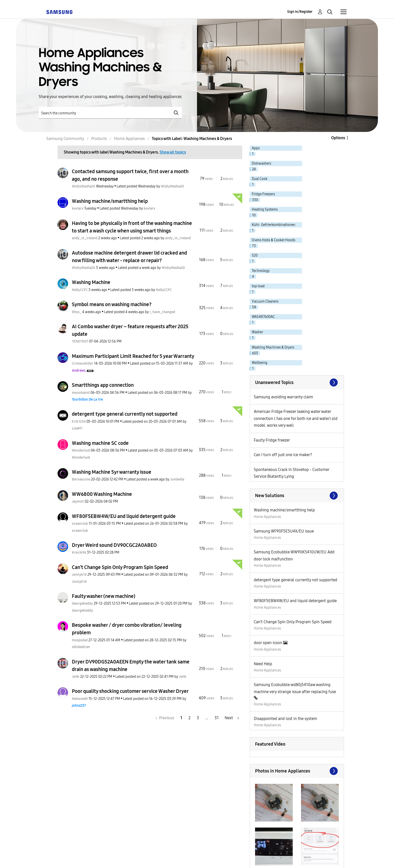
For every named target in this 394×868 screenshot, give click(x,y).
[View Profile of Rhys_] (77, 312)
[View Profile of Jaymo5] (78, 501)
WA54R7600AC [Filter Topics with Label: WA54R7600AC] (263, 317)
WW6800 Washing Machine (102, 494)
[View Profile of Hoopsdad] (80, 640)
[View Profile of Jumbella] (177, 479)
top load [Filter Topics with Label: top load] (258, 286)
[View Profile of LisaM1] (77, 428)
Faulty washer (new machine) (104, 596)
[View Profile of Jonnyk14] (79, 575)
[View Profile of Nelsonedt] (80, 699)
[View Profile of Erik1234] (79, 422)
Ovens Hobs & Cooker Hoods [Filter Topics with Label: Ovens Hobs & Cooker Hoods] (274, 240)
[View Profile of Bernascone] (81, 479)
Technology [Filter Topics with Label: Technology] (261, 271)
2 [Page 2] (189, 718)
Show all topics (173, 152)
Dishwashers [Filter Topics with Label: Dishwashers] (261, 163)
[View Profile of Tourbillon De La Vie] (87, 399)
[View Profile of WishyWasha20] (84, 186)
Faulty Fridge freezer (272, 440)
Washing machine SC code (100, 443)
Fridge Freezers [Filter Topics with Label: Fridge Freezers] (263, 194)
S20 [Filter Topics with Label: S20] (255, 255)
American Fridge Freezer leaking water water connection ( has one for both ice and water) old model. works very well (296, 418)
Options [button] (338, 138)
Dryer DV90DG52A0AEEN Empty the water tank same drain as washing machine (131, 665)
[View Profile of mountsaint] (81, 393)
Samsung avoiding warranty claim (283, 397)
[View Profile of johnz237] (79, 706)
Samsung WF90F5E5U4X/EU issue (284, 531)
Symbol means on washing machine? (112, 304)
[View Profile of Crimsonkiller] (83, 364)
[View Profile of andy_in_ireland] (85, 238)
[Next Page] (232, 718)
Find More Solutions (297, 496)
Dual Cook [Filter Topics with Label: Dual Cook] (260, 179)
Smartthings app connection (103, 385)
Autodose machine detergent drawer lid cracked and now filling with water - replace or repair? (129, 257)
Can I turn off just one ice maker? (283, 455)
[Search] (110, 113)
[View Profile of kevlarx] (78, 208)
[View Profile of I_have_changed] (162, 312)
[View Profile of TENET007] (80, 341)
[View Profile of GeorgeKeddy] (82, 604)
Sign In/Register (300, 12)
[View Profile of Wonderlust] (81, 450)
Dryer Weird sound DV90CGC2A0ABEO (114, 545)
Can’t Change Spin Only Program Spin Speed (120, 567)
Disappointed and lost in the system (285, 719)
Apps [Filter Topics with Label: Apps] (256, 148)
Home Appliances (267, 517)
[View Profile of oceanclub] (80, 524)
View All (297, 771)
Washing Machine (91, 282)
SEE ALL (297, 382)
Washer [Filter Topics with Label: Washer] (257, 332)
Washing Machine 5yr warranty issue (112, 472)
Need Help (263, 664)
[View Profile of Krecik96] (79, 552)
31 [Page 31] (217, 718)
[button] (274, 803)
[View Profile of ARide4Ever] (81, 647)
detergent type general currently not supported (125, 414)
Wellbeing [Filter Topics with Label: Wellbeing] (260, 363)
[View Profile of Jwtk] (76, 677)
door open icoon (268, 643)
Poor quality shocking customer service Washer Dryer (130, 691)
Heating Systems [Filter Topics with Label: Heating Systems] (265, 209)
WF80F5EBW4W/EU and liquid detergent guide (124, 516)
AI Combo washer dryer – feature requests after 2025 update (130, 330)
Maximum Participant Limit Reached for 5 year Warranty (133, 356)
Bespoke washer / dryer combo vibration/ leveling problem (127, 629)
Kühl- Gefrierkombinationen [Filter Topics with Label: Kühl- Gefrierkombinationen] (274, 225)
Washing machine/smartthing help (110, 201)
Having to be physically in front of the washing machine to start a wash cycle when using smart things (132, 227)
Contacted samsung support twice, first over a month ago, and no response (130, 175)
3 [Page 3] (198, 718)
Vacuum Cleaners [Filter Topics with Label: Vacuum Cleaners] (265, 301)
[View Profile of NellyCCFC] (80, 290)
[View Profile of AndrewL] (79, 371)
